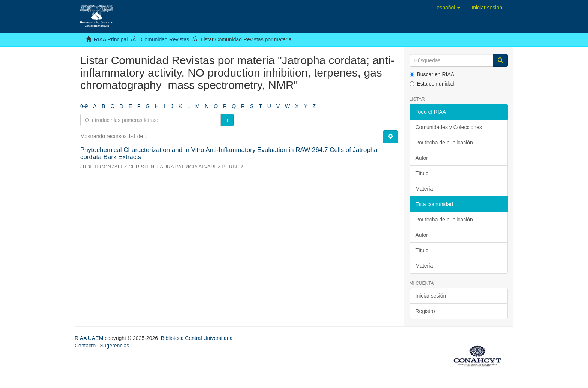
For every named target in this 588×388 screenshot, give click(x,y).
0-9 (84, 106)
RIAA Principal (111, 39)
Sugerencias (114, 346)
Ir (227, 120)
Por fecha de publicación (444, 143)
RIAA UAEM (90, 338)
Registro (425, 311)
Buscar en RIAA (432, 74)
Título (422, 173)
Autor (422, 158)
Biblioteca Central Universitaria (197, 338)
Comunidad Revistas (165, 39)
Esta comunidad (432, 84)
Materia (424, 189)
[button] (448, 8)
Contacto (85, 346)
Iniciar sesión (431, 296)
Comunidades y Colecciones (449, 127)
